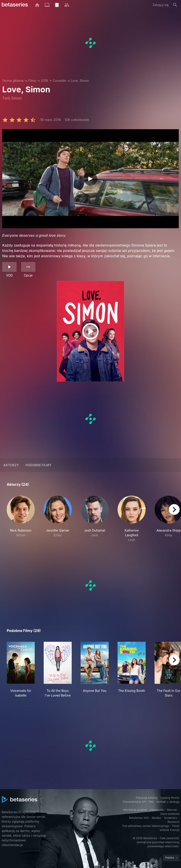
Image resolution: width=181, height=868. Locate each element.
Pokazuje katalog (147, 798)
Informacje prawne (135, 810)
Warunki (172, 810)
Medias (156, 818)
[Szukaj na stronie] (175, 5)
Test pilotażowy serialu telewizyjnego (145, 826)
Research (173, 822)
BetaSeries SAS (139, 818)
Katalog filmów (170, 798)
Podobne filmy (39, 465)
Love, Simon (80, 81)
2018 (44, 81)
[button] (21, 519)
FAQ (151, 802)
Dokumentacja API (134, 802)
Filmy (32, 81)
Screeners (170, 818)
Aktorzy (11, 465)
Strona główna (13, 81)
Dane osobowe (170, 814)
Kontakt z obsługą (168, 802)
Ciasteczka (157, 810)
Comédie (59, 81)
